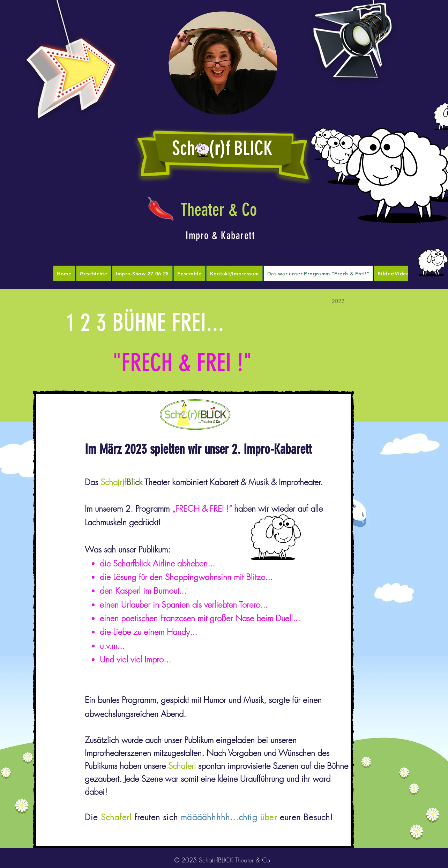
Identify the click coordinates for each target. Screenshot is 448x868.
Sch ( (193, 148)
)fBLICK (246, 148)
